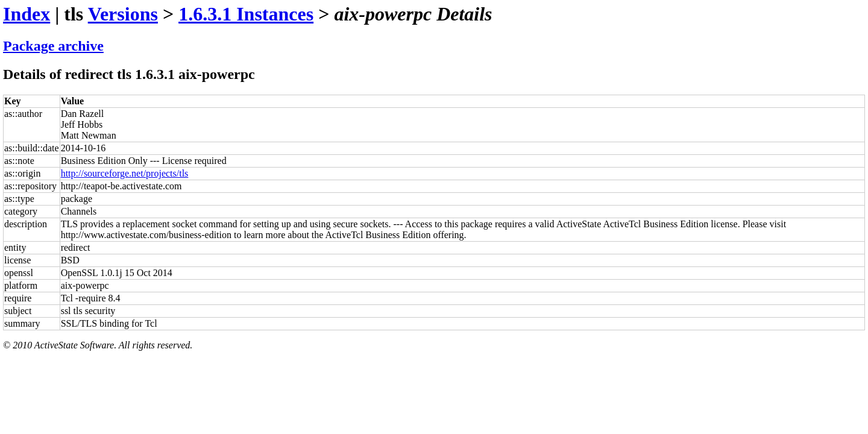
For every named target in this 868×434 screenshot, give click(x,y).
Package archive (53, 46)
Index (27, 14)
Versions (123, 14)
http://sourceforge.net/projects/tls (125, 173)
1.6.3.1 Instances (246, 14)
